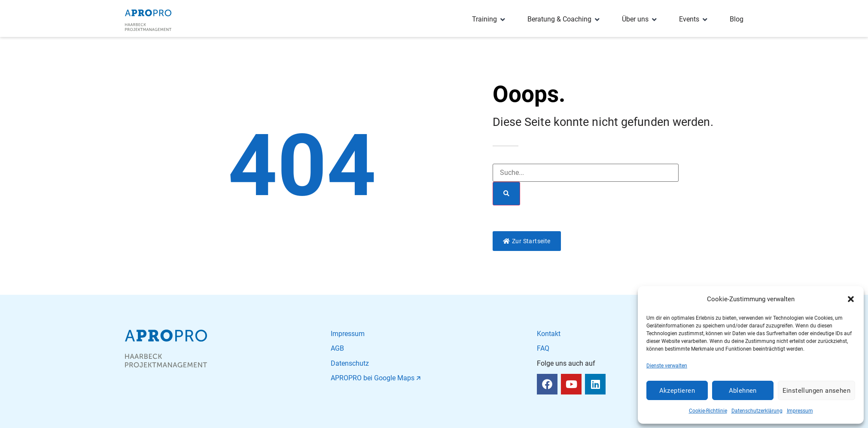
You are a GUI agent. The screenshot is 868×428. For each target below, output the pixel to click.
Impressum (800, 411)
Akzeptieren (677, 391)
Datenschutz (350, 363)
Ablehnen (743, 391)
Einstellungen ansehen (816, 391)
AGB (337, 348)
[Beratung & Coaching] (564, 19)
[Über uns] (640, 19)
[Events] (694, 19)
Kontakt (549, 334)
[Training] (489, 19)
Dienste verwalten (667, 366)
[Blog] (737, 19)
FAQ (543, 348)
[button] (851, 299)
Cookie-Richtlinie (708, 411)
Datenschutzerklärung (757, 411)
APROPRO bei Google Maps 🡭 (376, 378)
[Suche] (506, 194)
